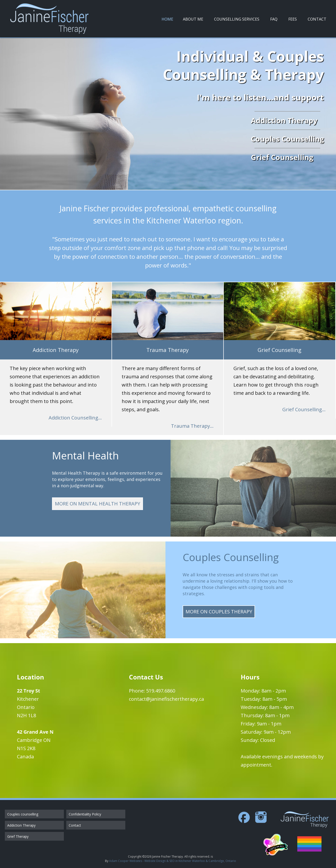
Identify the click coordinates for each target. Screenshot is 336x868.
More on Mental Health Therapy (97, 504)
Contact (317, 19)
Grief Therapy (18, 836)
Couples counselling (23, 814)
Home (167, 19)
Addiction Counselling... (75, 418)
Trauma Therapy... (192, 426)
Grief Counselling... (304, 409)
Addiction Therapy (21, 825)
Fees (293, 19)
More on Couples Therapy (219, 612)
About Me (193, 19)
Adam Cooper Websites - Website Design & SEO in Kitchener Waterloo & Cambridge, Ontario (173, 861)
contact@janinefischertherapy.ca (166, 699)
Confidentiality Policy (85, 814)
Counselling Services (237, 19)
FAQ (274, 19)
